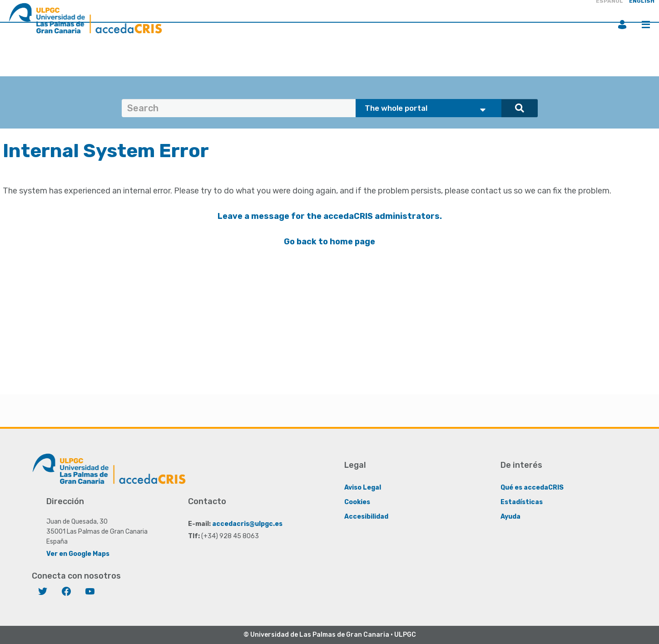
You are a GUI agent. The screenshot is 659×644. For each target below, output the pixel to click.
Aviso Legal (363, 488)
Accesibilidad (366, 517)
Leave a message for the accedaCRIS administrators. (330, 216)
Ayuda (510, 517)
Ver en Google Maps (78, 554)
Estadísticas (522, 502)
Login (622, 25)
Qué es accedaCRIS (532, 488)
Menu (646, 25)
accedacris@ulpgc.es (247, 524)
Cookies (357, 502)
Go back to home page (329, 242)
